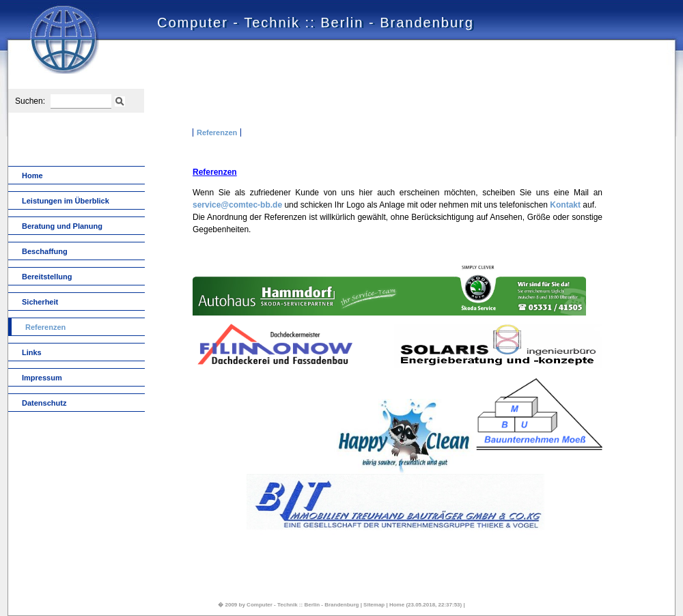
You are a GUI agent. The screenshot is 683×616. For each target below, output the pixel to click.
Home (32, 176)
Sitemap (374, 605)
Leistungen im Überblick (66, 201)
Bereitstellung (47, 277)
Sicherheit (40, 302)
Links (32, 352)
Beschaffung (45, 251)
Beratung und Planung (62, 226)
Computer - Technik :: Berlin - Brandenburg (303, 605)
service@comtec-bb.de (237, 205)
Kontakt (565, 205)
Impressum (42, 378)
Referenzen (217, 132)
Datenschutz (44, 403)
